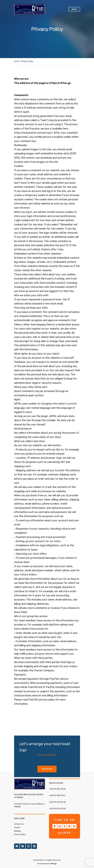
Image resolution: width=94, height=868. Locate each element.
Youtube (28, 846)
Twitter (34, 846)
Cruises (17, 828)
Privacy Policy (20, 835)
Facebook (17, 846)
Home (17, 61)
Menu (74, 9)
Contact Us (19, 824)
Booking (17, 831)
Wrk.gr (54, 864)
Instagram (23, 846)
